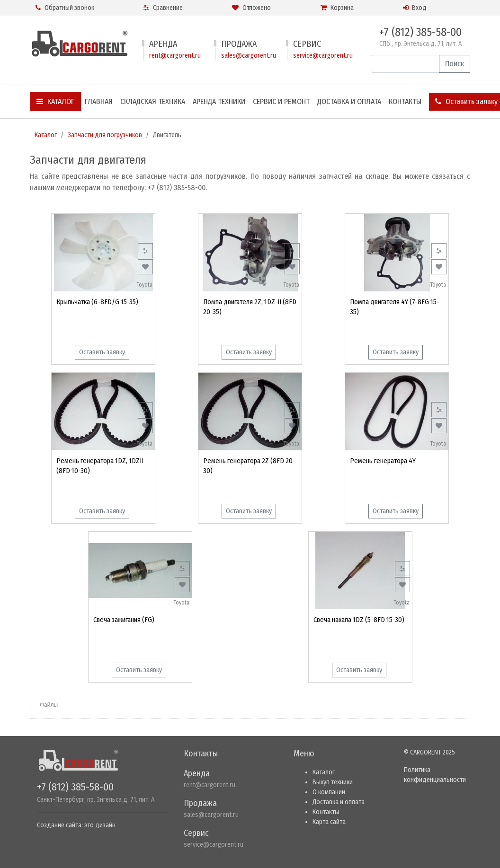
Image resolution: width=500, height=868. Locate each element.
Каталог (55, 101)
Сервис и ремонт (281, 101)
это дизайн (100, 825)
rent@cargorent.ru (175, 56)
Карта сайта (329, 822)
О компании (329, 792)
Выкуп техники (333, 782)
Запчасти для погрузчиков (105, 135)
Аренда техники (219, 101)
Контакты (405, 101)
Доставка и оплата (349, 101)
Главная (99, 101)
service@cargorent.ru (323, 56)
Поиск (455, 64)
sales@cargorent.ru (249, 56)
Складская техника (153, 101)
